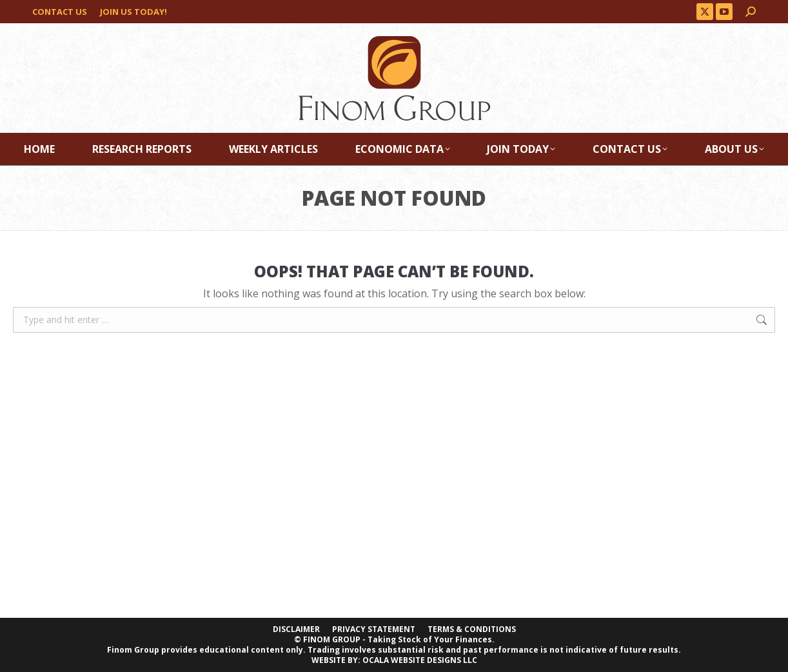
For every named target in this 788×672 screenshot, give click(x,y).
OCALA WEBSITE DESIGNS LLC (420, 660)
